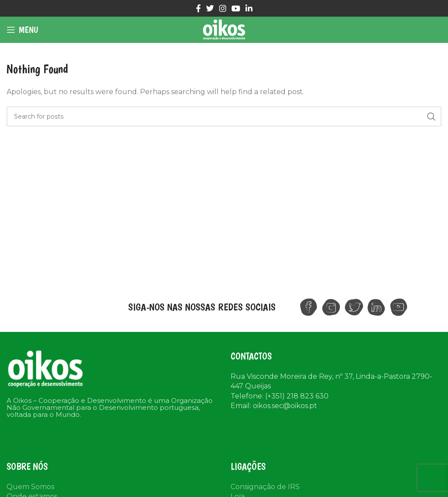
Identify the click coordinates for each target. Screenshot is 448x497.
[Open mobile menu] (22, 30)
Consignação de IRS (265, 487)
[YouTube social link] (236, 8)
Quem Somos (30, 487)
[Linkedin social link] (249, 8)
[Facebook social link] (198, 8)
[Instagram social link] (223, 8)
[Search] (224, 116)
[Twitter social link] (210, 8)
